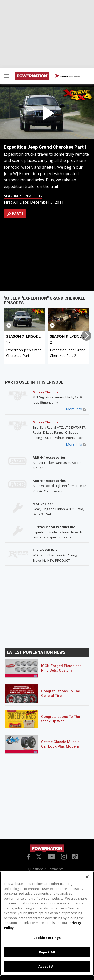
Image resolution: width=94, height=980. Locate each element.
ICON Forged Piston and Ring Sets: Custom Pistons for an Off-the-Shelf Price (61, 673)
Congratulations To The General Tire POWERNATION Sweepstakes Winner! (61, 698)
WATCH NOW (68, 76)
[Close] (87, 877)
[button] (6, 77)
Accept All (47, 966)
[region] (47, 924)
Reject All (47, 952)
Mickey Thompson (48, 392)
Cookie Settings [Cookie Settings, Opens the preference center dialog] (47, 938)
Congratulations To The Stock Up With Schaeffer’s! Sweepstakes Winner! (61, 723)
